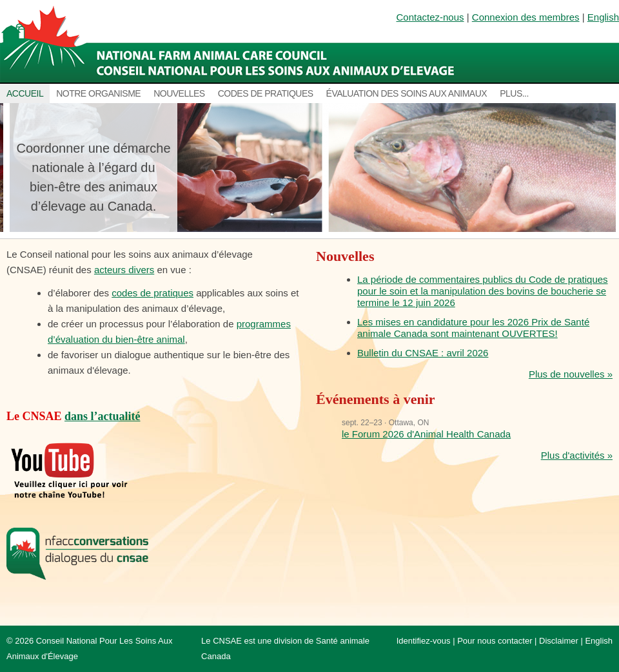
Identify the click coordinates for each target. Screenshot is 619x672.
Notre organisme (98, 93)
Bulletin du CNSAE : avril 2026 (423, 353)
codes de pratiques (152, 293)
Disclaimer (559, 641)
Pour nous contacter (495, 641)
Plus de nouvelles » (571, 374)
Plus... (514, 93)
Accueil (25, 93)
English (603, 17)
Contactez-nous (430, 17)
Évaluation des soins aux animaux (407, 93)
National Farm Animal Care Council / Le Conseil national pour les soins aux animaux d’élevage (231, 42)
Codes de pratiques (266, 93)
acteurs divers (124, 270)
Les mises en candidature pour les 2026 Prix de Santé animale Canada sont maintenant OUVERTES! (473, 328)
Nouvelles (179, 93)
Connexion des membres (526, 17)
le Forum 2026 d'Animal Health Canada (426, 434)
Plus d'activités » (577, 455)
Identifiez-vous (424, 641)
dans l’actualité (103, 416)
